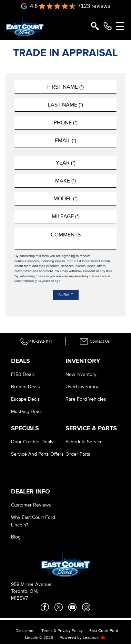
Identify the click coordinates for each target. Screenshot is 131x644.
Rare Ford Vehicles (86, 399)
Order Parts (78, 454)
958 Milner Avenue (31, 584)
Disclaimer (25, 631)
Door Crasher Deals (32, 442)
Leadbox (94, 637)
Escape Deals (26, 399)
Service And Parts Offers (37, 454)
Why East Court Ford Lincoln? (33, 521)
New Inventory (81, 374)
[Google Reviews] (65, 6)
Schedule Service (84, 442)
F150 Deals (23, 374)
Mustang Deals (27, 412)
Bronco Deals (26, 387)
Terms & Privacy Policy (62, 631)
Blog (16, 537)
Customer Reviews (31, 505)
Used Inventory (82, 387)
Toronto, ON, (24, 591)
